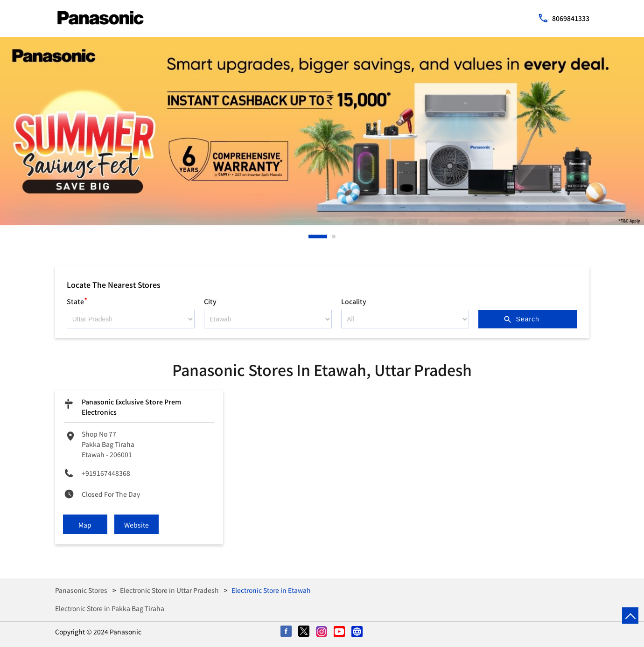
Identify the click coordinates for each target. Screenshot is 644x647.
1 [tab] (311, 237)
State (77, 300)
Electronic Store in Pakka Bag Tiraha (110, 608)
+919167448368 (106, 473)
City (210, 301)
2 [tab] (334, 237)
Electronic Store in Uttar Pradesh (169, 590)
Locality (354, 301)
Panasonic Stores (82, 590)
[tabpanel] (322, 131)
